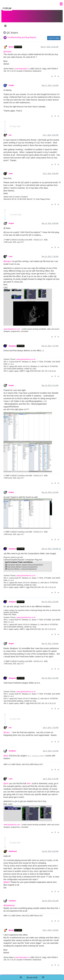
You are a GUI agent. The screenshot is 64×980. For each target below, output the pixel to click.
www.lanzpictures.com (12, 326)
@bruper (7, 259)
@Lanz (7, 730)
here (29, 781)
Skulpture (13, 343)
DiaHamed (13, 849)
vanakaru (12, 748)
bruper (11, 221)
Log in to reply (54, 35)
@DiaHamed (9, 903)
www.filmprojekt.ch (22, 66)
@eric (6, 753)
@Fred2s (7, 49)
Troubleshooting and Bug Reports (22, 35)
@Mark (7, 879)
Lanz (11, 254)
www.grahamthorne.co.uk (26, 357)
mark (11, 171)
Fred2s (11, 83)
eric (10, 132)
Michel (11, 44)
